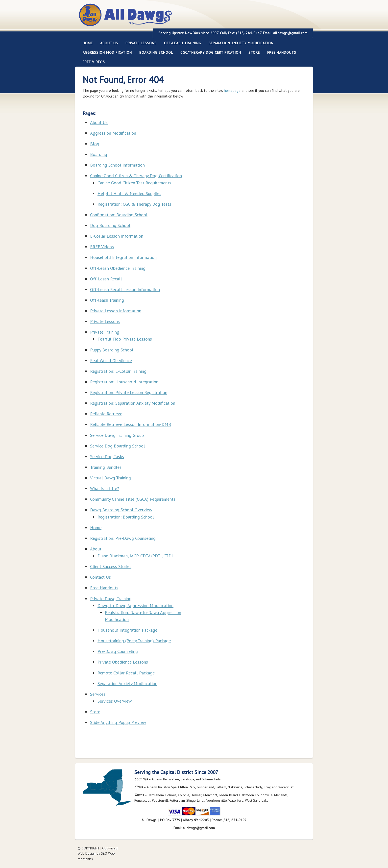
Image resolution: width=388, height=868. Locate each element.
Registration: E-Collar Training (118, 371)
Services (98, 694)
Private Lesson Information (116, 311)
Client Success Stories (111, 566)
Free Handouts (282, 52)
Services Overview (115, 701)
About (96, 549)
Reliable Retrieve (106, 414)
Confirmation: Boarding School (119, 215)
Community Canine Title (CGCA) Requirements (133, 499)
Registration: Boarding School (126, 517)
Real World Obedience (111, 360)
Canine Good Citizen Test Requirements (134, 183)
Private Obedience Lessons (123, 662)
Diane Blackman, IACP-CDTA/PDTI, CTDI (135, 556)
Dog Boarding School (110, 225)
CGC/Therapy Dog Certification (211, 52)
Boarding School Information (117, 165)
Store (254, 52)
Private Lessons (139, 43)
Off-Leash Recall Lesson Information (125, 289)
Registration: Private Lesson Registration (129, 392)
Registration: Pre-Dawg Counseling (123, 538)
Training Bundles (106, 467)
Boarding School (154, 52)
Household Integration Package (127, 630)
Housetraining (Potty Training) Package (134, 641)
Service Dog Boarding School (118, 446)
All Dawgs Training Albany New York (152, 18)
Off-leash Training (181, 43)
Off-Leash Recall (106, 279)
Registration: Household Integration (124, 382)
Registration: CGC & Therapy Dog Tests (134, 204)
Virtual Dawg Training (110, 478)
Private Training (105, 332)
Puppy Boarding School (112, 350)
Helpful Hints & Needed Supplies (129, 193)
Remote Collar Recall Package (126, 673)
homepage (232, 90)
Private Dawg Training (111, 599)
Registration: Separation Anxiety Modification (133, 403)
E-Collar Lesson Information (117, 236)
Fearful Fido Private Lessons (125, 339)
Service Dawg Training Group (117, 435)
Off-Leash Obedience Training (118, 268)
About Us (107, 43)
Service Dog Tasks (107, 457)
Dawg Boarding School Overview (121, 510)
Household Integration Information (123, 257)
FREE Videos (94, 62)
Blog (95, 144)
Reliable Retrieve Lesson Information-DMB (131, 424)
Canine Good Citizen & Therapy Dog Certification (136, 176)
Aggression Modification (105, 52)
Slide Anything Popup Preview (118, 722)
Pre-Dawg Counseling (118, 651)
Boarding (99, 154)
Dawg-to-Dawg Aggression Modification (135, 606)
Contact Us (100, 577)
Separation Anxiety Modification (241, 43)
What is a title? (105, 488)
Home (88, 43)
